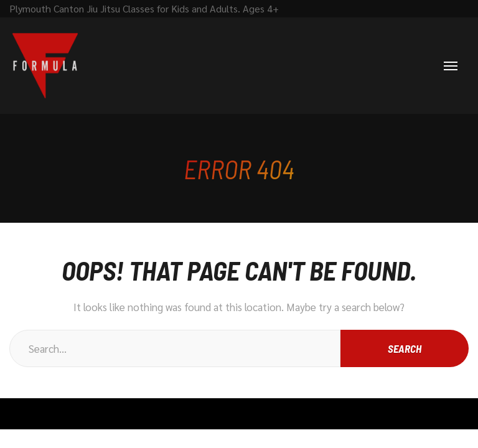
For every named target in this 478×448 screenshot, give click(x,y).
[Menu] (451, 66)
